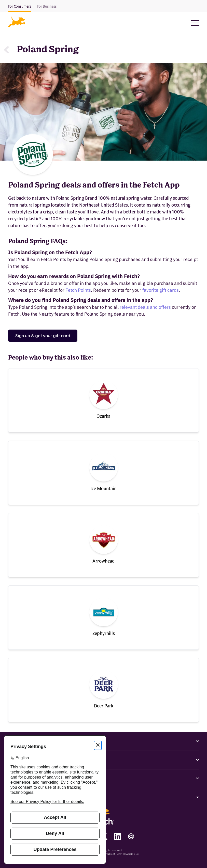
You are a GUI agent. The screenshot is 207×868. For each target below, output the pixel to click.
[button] (17, 22)
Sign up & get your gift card (43, 336)
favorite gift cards (161, 290)
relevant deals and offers (145, 307)
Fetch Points (78, 290)
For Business (47, 7)
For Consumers (20, 7)
